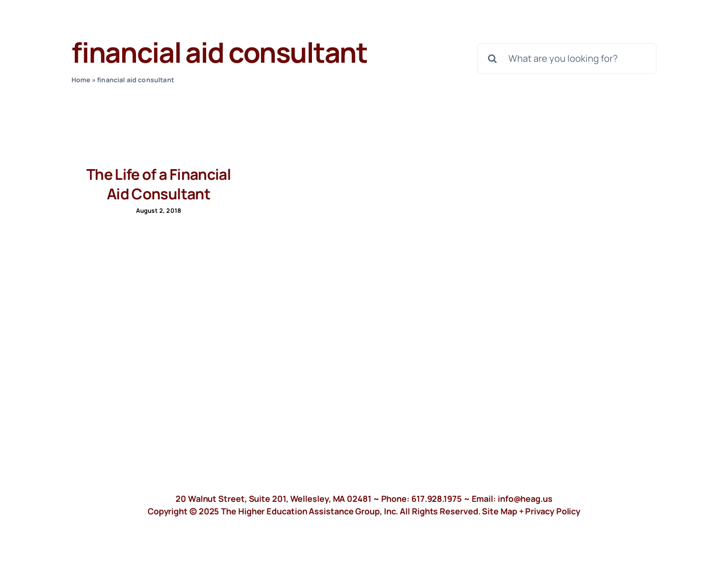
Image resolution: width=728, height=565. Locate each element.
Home (81, 80)
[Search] (493, 59)
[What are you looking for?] (567, 59)
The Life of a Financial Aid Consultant (159, 184)
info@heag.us (525, 499)
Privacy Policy (553, 511)
